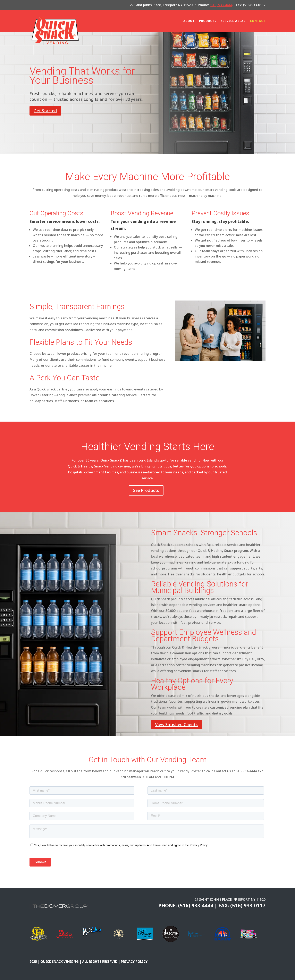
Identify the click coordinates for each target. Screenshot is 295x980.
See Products (146, 490)
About (189, 21)
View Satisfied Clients (176, 724)
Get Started (45, 111)
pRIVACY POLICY (134, 962)
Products (208, 21)
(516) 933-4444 (221, 5)
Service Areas (233, 21)
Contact (258, 21)
